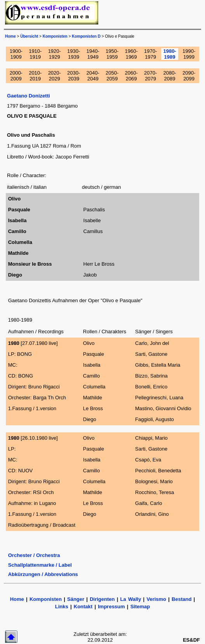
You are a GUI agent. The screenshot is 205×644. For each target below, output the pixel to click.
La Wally (131, 599)
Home (10, 36)
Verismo (156, 599)
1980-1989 (169, 54)
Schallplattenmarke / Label (40, 565)
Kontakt (84, 607)
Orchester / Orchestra (34, 555)
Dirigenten (102, 599)
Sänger (76, 599)
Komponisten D (86, 36)
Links (62, 607)
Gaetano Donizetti (29, 96)
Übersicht (29, 36)
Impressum (111, 607)
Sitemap (140, 607)
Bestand (182, 599)
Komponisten (55, 36)
